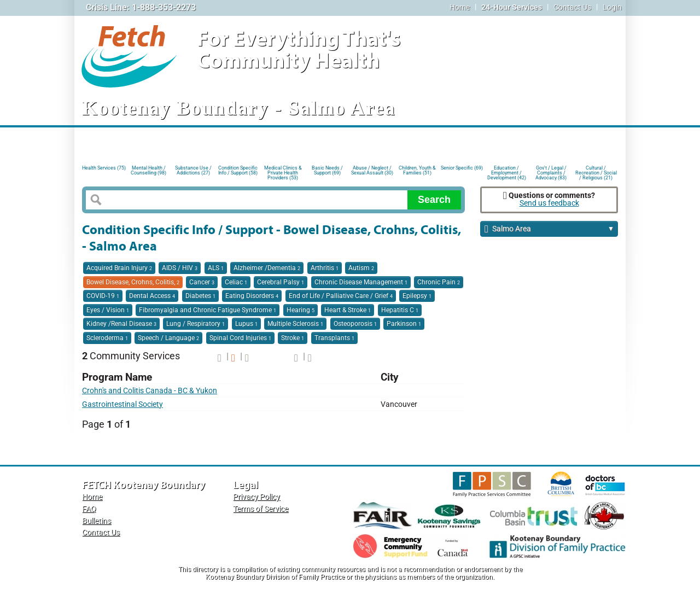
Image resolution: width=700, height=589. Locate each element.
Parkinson (404, 324)
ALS (216, 268)
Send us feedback (549, 203)
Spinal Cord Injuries (240, 338)
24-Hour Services (512, 7)
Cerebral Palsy (281, 282)
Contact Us (572, 7)
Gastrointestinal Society (122, 404)
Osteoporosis (355, 324)
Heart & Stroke (348, 310)
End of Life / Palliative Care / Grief (341, 296)
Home (460, 7)
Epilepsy (417, 296)
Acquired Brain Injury (119, 268)
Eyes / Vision (108, 310)
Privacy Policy (256, 497)
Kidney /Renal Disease (121, 324)
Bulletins (97, 521)
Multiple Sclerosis (295, 324)
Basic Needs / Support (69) (327, 170)
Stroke (293, 338)
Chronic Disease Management (361, 282)
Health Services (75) (104, 168)
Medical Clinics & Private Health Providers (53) (283, 172)
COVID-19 (103, 296)
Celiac (236, 282)
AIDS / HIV (180, 268)
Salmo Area (549, 229)
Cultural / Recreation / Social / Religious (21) (596, 172)
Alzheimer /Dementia (267, 268)
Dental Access (152, 296)
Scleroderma (107, 338)
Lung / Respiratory (196, 324)
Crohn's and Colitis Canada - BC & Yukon (150, 391)
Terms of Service (261, 509)
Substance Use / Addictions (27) (193, 170)
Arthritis (325, 268)
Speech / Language (168, 338)
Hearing (301, 310)
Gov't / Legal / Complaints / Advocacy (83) (551, 172)
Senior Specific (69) (462, 168)
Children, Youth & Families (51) (417, 170)
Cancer (202, 282)
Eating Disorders (252, 296)
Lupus (246, 324)
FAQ (89, 509)
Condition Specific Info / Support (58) (238, 170)
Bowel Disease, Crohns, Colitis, (133, 282)
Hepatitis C (400, 310)
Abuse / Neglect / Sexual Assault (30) (372, 170)
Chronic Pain (439, 282)
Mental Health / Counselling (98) (148, 170)
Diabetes (200, 296)
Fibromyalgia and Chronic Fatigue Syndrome (208, 310)
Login (612, 7)
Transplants (334, 338)
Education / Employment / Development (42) (507, 172)
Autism (361, 268)
